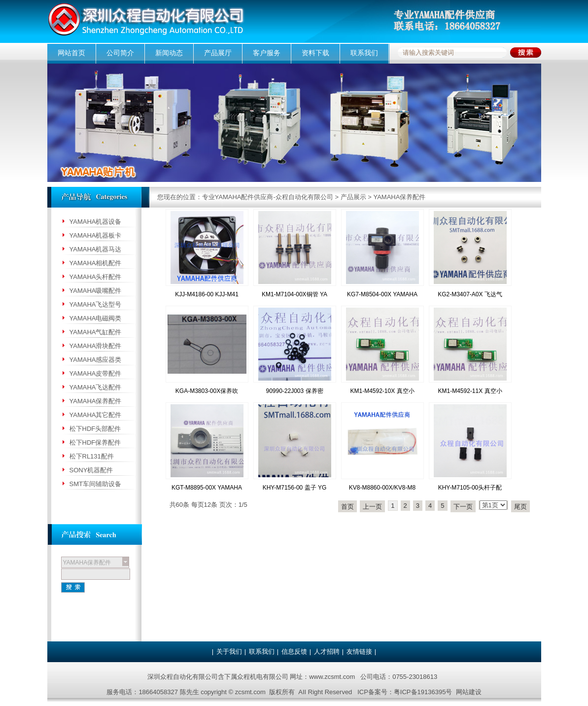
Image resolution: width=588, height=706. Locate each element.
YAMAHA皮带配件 (96, 373)
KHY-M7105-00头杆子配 (470, 488)
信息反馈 (294, 652)
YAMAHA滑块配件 (96, 346)
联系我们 (364, 53)
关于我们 (229, 652)
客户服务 (267, 53)
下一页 (463, 507)
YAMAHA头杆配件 (96, 277)
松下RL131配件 (92, 456)
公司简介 (120, 53)
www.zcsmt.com (332, 677)
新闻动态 (169, 53)
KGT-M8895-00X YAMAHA (207, 488)
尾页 (520, 507)
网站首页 (71, 53)
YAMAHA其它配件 (96, 415)
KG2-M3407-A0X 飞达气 (470, 294)
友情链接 (359, 652)
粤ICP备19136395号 (423, 692)
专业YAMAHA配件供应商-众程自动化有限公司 (268, 197)
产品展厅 (218, 53)
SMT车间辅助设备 (95, 484)
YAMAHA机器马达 (96, 249)
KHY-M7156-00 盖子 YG (295, 488)
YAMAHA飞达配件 (96, 387)
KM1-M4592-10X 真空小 (382, 391)
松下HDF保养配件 (95, 442)
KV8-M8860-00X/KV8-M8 (382, 488)
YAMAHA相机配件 (96, 263)
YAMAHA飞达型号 (96, 304)
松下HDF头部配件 (95, 429)
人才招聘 (327, 652)
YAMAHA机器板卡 (96, 235)
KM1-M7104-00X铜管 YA (294, 294)
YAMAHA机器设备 (96, 222)
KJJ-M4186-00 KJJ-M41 (207, 294)
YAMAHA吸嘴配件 (96, 291)
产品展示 (353, 197)
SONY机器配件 (91, 470)
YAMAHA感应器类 (96, 360)
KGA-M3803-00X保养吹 (207, 391)
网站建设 (469, 692)
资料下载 (315, 53)
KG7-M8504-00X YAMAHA (382, 294)
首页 (347, 507)
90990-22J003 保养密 (294, 391)
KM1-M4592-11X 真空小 (470, 391)
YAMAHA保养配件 (399, 197)
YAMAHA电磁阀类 (96, 318)
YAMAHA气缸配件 (96, 332)
